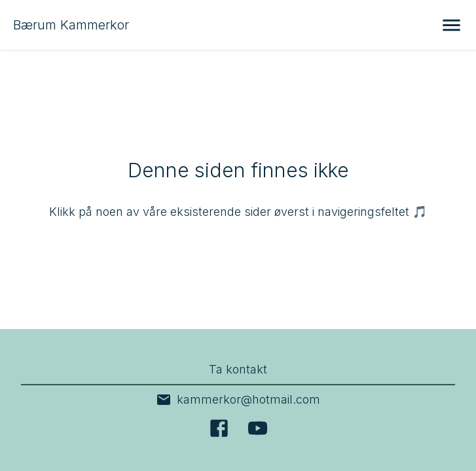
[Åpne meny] (451, 25)
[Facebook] (219, 428)
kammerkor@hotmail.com (238, 400)
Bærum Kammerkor (71, 25)
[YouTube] (258, 428)
